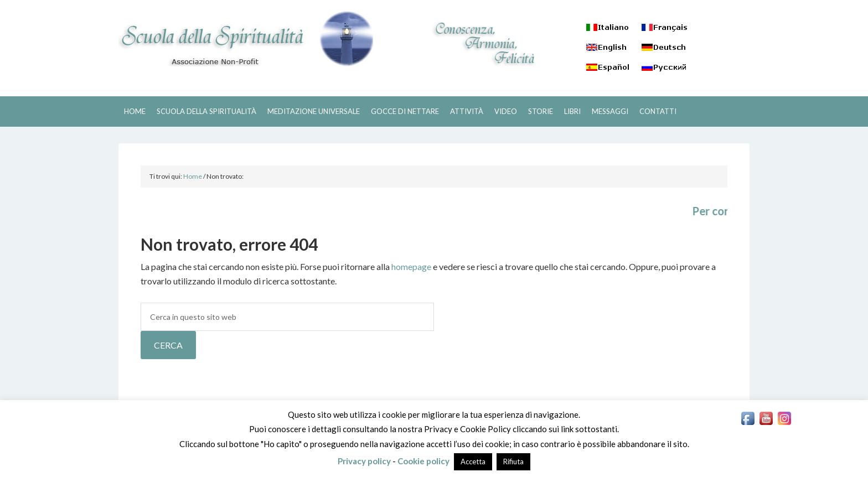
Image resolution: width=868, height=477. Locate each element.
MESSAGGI (610, 111)
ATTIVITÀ (467, 111)
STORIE (541, 111)
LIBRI (572, 111)
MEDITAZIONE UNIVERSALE (314, 111)
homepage (411, 266)
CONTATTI (658, 111)
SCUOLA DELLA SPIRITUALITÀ (246, 39)
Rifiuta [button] (513, 462)
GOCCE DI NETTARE (405, 111)
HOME (135, 111)
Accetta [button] (473, 462)
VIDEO (506, 111)
